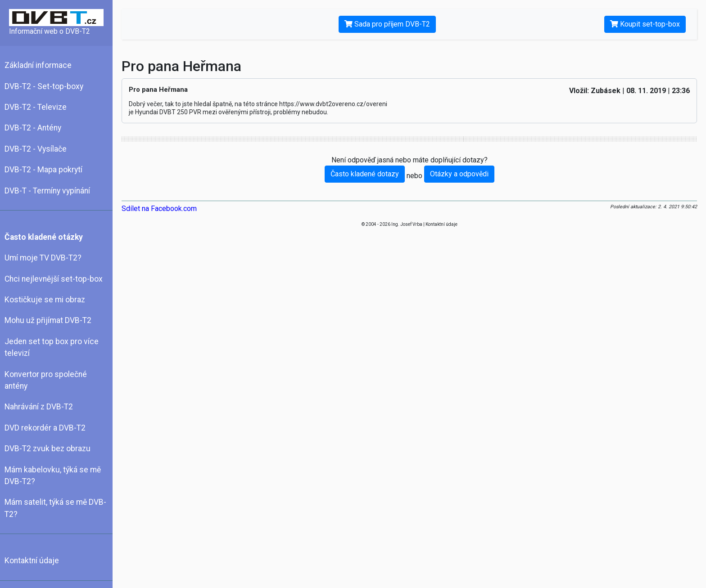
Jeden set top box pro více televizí (52, 347)
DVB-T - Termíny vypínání (47, 191)
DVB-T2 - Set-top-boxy (44, 86)
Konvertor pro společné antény (46, 380)
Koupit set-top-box (645, 24)
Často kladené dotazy (365, 174)
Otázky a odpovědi (459, 174)
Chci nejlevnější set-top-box (54, 279)
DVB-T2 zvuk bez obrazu (48, 449)
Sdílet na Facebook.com (159, 209)
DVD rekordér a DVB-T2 (45, 428)
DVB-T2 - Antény (33, 128)
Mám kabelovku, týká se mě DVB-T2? (53, 476)
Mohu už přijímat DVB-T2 (48, 320)
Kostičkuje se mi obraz (45, 300)
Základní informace (38, 65)
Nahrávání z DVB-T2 (39, 407)
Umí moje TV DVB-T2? (43, 258)
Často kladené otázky (44, 237)
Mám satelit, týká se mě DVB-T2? (55, 508)
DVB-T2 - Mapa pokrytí (43, 170)
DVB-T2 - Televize (36, 107)
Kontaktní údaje (32, 561)
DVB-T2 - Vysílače (36, 149)
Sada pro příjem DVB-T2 (387, 24)
